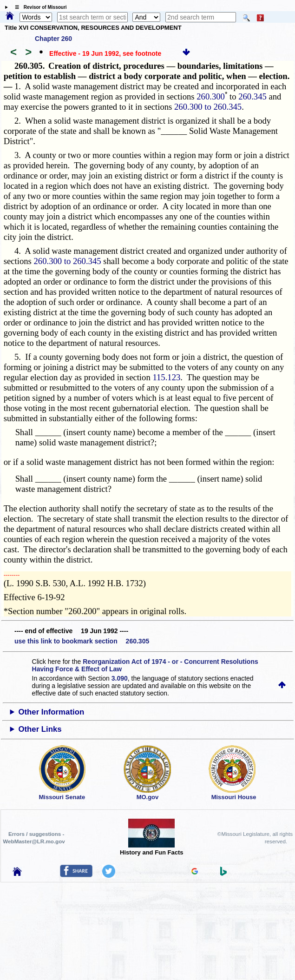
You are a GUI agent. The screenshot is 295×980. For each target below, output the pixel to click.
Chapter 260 (53, 39)
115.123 (166, 377)
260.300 (211, 96)
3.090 (120, 678)
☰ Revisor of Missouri (39, 7)
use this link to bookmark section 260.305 (82, 641)
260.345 (252, 96)
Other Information (51, 712)
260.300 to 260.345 (208, 107)
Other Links (40, 729)
